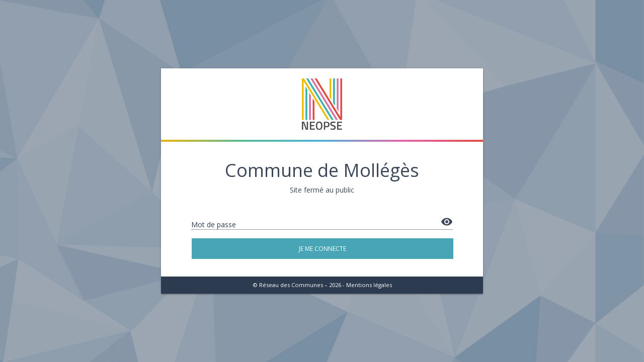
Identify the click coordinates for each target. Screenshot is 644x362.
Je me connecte (323, 249)
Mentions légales (369, 285)
